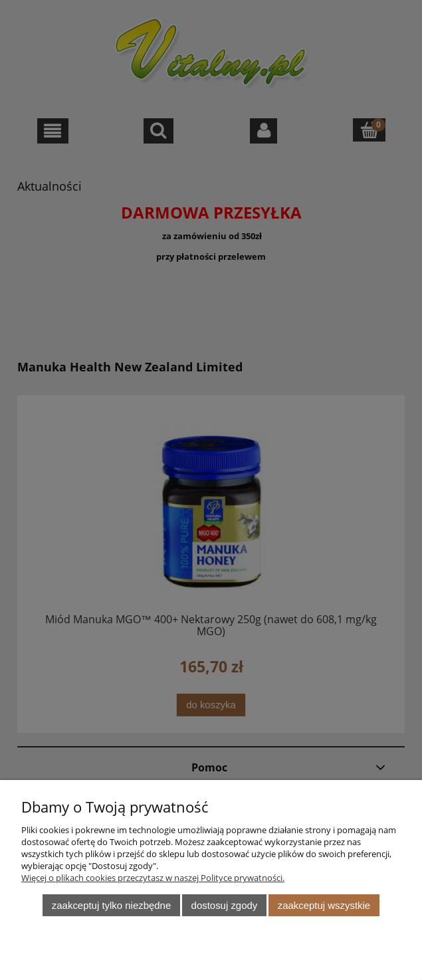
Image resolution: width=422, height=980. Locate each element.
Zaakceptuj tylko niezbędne (111, 905)
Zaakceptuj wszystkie (324, 905)
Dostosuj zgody (225, 905)
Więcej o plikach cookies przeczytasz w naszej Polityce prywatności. (153, 878)
